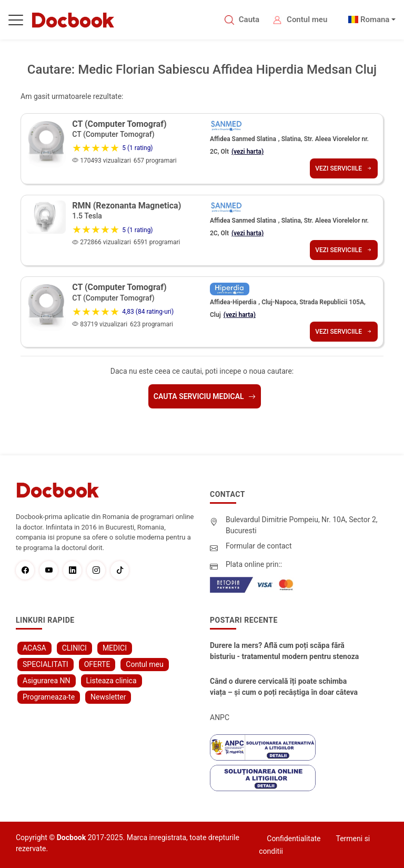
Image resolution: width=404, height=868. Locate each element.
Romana (375, 19)
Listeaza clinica (112, 681)
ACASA (34, 648)
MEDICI (115, 648)
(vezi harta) (248, 152)
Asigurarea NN (47, 681)
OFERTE (97, 664)
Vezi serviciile (344, 168)
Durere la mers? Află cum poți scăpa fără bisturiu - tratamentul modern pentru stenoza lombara (284, 652)
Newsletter (108, 697)
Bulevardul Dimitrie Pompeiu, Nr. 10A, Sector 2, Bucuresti (302, 525)
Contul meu (307, 19)
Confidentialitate (294, 839)
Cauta (249, 19)
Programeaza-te (49, 697)
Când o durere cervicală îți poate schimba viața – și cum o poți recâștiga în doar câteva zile (284, 687)
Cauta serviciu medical (205, 396)
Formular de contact (259, 546)
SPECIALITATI (46, 664)
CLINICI (74, 648)
